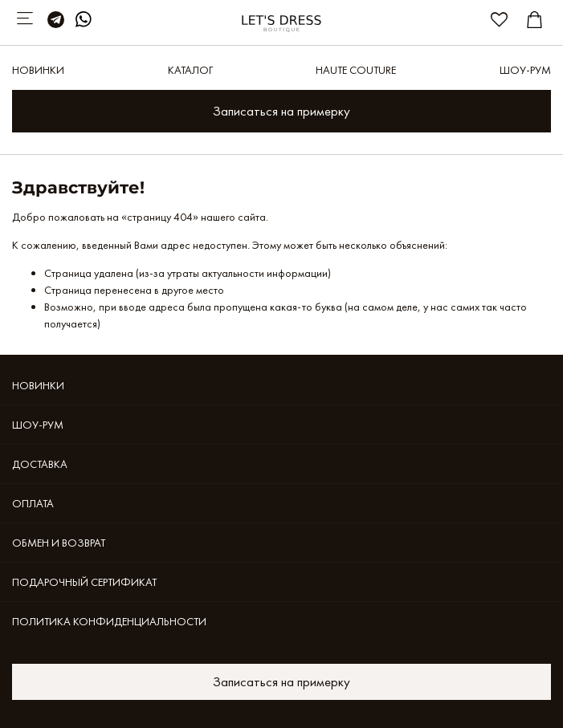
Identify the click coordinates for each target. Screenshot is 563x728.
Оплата (33, 503)
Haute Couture (356, 70)
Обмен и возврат (59, 543)
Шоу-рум (525, 70)
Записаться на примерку (281, 111)
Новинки (38, 70)
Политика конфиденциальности (109, 621)
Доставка (40, 464)
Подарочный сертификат (84, 582)
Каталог (190, 70)
